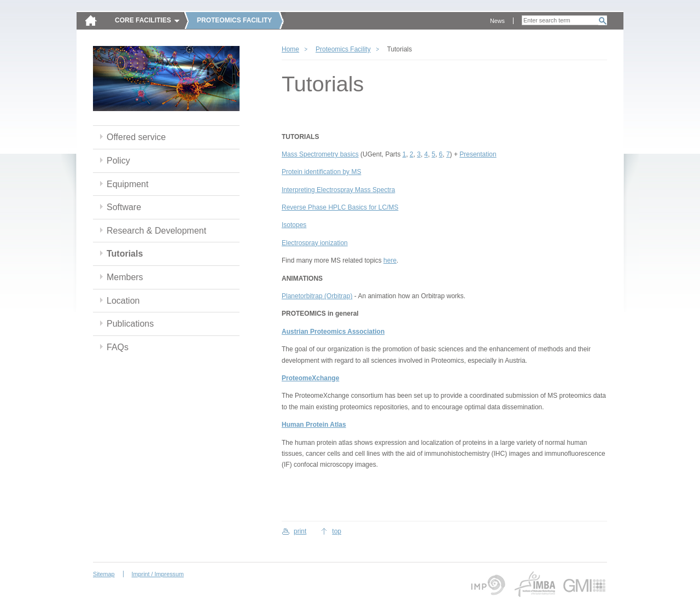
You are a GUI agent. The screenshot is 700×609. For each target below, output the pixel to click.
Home (290, 49)
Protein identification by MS (321, 172)
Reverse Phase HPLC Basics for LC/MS (340, 207)
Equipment (127, 184)
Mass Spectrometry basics (320, 154)
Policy (118, 161)
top (337, 531)
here (390, 260)
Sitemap (104, 574)
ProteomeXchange (310, 378)
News (497, 21)
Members (125, 277)
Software (124, 207)
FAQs (118, 347)
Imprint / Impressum (158, 574)
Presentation (478, 154)
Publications (130, 324)
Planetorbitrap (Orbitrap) (317, 296)
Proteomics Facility (343, 49)
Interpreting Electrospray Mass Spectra (338, 190)
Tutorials (125, 254)
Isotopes (294, 225)
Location (123, 301)
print (300, 531)
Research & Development (156, 231)
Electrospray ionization (315, 243)
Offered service (136, 137)
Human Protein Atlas (314, 425)
